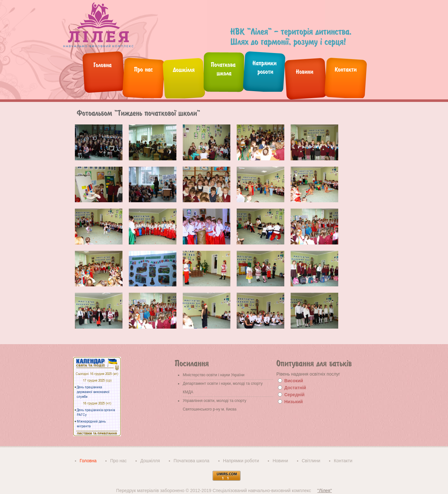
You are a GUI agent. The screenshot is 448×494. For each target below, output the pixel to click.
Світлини (311, 461)
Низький (294, 402)
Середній (294, 395)
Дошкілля (150, 461)
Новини (280, 461)
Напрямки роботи (241, 461)
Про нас (118, 461)
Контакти (343, 461)
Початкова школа (191, 461)
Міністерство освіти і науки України (214, 375)
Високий (294, 381)
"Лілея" (325, 491)
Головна (88, 461)
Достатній (295, 388)
